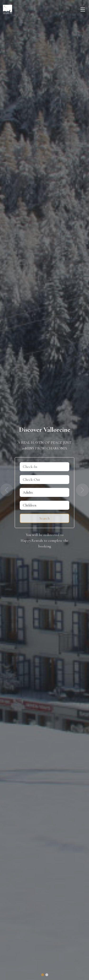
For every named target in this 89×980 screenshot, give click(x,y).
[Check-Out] (44, 480)
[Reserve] (44, 518)
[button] (7, 490)
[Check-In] (44, 467)
